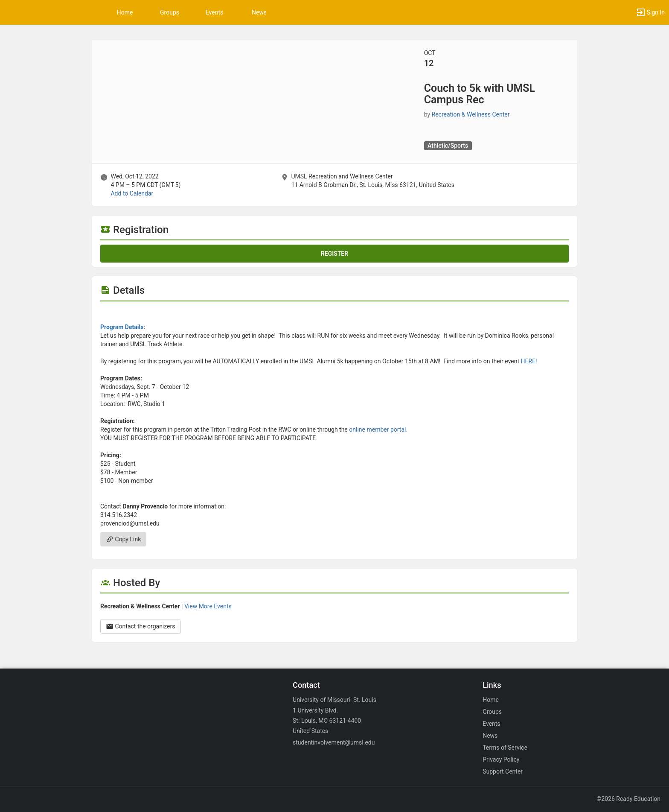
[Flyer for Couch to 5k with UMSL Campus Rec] (334, 314)
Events (214, 12)
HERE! (529, 361)
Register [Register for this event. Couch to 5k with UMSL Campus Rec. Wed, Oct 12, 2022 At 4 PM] (334, 254)
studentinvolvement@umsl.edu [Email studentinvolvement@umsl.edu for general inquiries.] (334, 742)
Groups (170, 12)
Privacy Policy (501, 759)
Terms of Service (505, 748)
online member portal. (378, 429)
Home (491, 700)
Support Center (503, 771)
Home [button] (125, 12)
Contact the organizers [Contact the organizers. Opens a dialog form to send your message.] (141, 626)
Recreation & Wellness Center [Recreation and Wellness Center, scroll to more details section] (471, 114)
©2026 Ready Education (628, 799)
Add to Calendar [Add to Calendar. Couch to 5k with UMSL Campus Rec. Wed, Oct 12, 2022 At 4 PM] (132, 193)
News (259, 12)
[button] (650, 12)
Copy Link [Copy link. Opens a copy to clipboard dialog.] (123, 539)
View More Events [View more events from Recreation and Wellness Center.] (208, 606)
